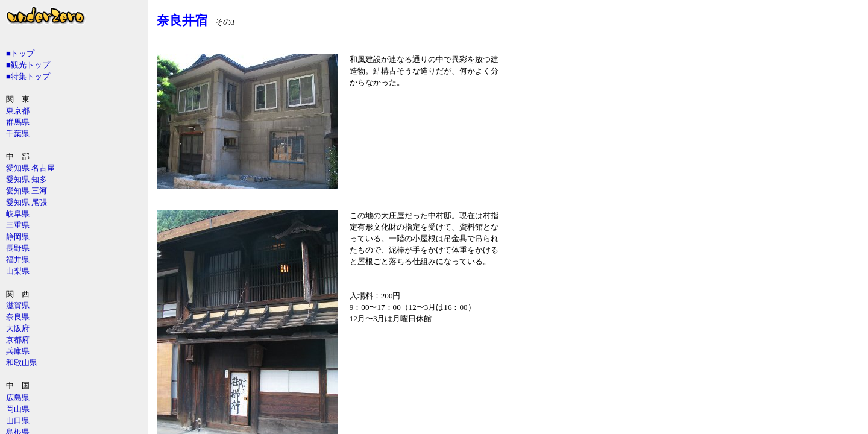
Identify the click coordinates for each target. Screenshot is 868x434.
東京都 (18, 111)
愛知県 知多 (27, 179)
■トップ (20, 53)
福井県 (18, 259)
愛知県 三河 (27, 191)
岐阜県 (18, 214)
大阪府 (18, 328)
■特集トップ (28, 76)
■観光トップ (28, 65)
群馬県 (18, 122)
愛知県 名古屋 (30, 168)
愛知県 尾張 (27, 202)
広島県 (18, 398)
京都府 (18, 340)
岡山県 (18, 409)
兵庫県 (18, 351)
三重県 (18, 225)
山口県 (18, 420)
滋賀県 (18, 305)
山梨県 (18, 271)
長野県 (18, 248)
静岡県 (18, 237)
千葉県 (18, 134)
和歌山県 (22, 363)
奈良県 (18, 317)
